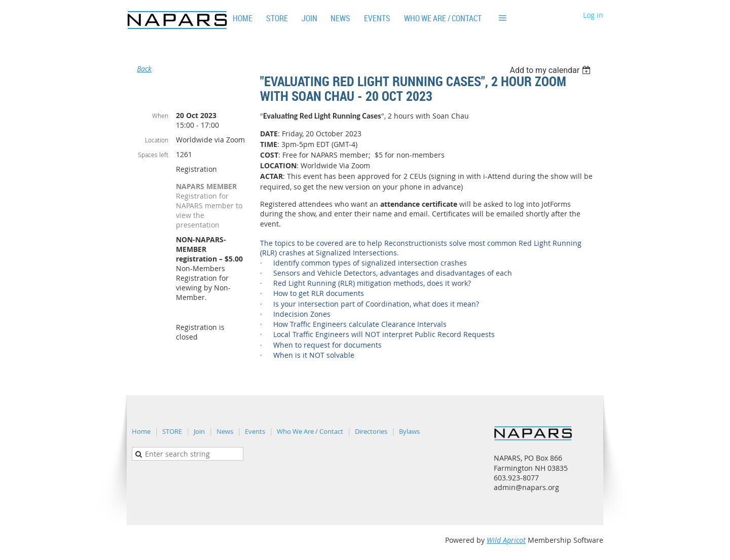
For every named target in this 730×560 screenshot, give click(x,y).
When (160, 116)
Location (157, 140)
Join (199, 431)
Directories (371, 431)
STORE (172, 431)
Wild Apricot (506, 540)
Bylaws (409, 431)
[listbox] (551, 70)
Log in (593, 15)
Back (144, 69)
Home (141, 431)
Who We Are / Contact (310, 431)
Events (255, 431)
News (225, 431)
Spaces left (153, 155)
